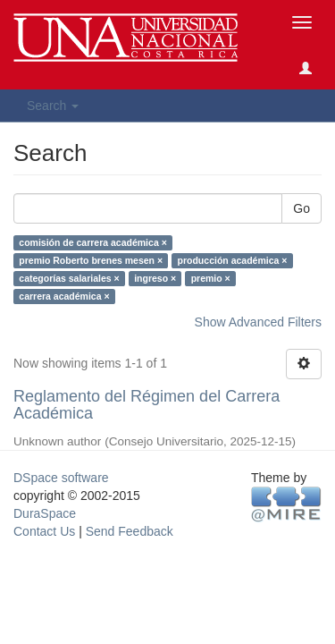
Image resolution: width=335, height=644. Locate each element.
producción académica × (233, 260)
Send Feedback (130, 531)
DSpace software (61, 478)
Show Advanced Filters (258, 322)
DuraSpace (45, 513)
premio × (211, 278)
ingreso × (155, 278)
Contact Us (44, 531)
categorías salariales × (69, 278)
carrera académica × (64, 296)
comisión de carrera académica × (92, 242)
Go (301, 208)
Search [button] (53, 106)
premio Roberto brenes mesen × (91, 260)
